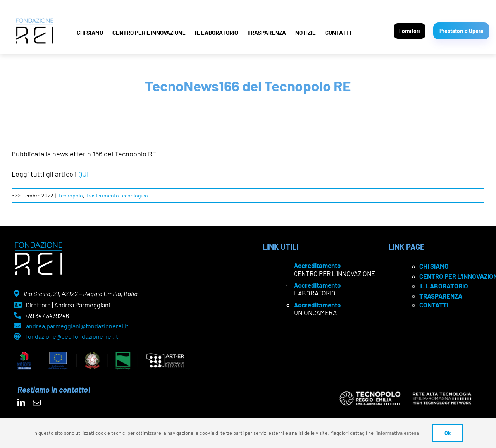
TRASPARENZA (267, 33)
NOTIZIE (306, 33)
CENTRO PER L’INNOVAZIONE (149, 33)
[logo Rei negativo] (39, 245)
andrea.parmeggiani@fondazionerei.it (77, 326)
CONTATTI (338, 33)
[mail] (37, 403)
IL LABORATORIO (216, 33)
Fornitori (410, 31)
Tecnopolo (71, 195)
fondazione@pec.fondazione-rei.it (72, 336)
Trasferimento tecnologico (117, 195)
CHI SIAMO (90, 33)
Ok (448, 433)
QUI (84, 174)
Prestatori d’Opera (461, 31)
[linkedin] (21, 403)
